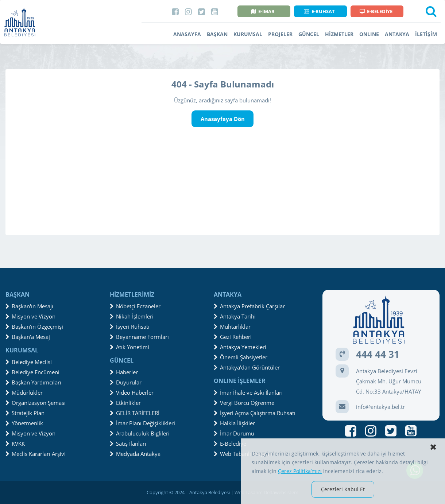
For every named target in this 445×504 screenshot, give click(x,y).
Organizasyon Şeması (36, 403)
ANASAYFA (187, 34)
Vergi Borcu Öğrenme (244, 403)
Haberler (124, 372)
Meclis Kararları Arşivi (36, 454)
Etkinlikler (125, 403)
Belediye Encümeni (32, 372)
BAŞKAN (217, 34)
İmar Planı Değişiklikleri (142, 423)
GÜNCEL (309, 34)
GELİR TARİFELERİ (135, 413)
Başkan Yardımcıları (33, 382)
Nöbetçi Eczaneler (135, 306)
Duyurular (126, 382)
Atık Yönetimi (129, 347)
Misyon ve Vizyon (30, 316)
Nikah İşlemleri (132, 316)
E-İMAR (263, 11)
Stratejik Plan (25, 413)
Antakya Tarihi (235, 316)
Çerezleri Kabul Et (343, 489)
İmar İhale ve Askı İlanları (248, 392)
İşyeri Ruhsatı (130, 327)
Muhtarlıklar (232, 327)
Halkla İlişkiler (234, 423)
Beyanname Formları (139, 337)
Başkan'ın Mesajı (29, 306)
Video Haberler (132, 392)
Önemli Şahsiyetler (241, 357)
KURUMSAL (248, 34)
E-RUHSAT (319, 11)
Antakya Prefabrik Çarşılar (249, 306)
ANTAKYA (397, 34)
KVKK (15, 444)
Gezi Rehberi (233, 337)
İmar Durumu (234, 433)
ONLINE (369, 34)
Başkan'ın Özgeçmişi (34, 327)
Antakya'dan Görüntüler (247, 367)
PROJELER (280, 34)
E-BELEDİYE (376, 11)
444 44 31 (378, 354)
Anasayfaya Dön (223, 119)
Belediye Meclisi (29, 362)
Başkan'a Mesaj (28, 337)
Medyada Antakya (135, 454)
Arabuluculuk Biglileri (140, 433)
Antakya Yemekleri (240, 347)
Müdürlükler (24, 392)
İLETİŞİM (426, 34)
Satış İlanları (128, 444)
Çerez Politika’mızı (300, 471)
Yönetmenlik (24, 423)
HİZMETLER (339, 34)
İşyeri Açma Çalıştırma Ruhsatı (255, 413)
